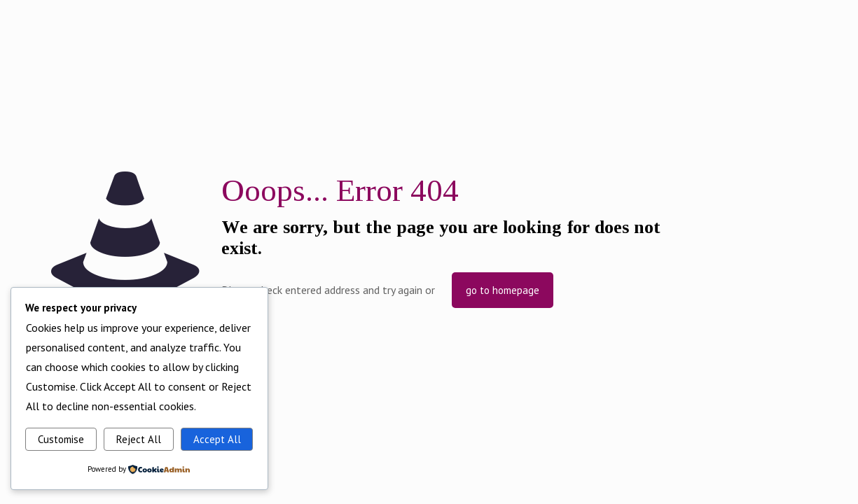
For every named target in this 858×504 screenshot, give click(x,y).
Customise (61, 439)
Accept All (217, 439)
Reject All (139, 439)
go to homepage (503, 290)
